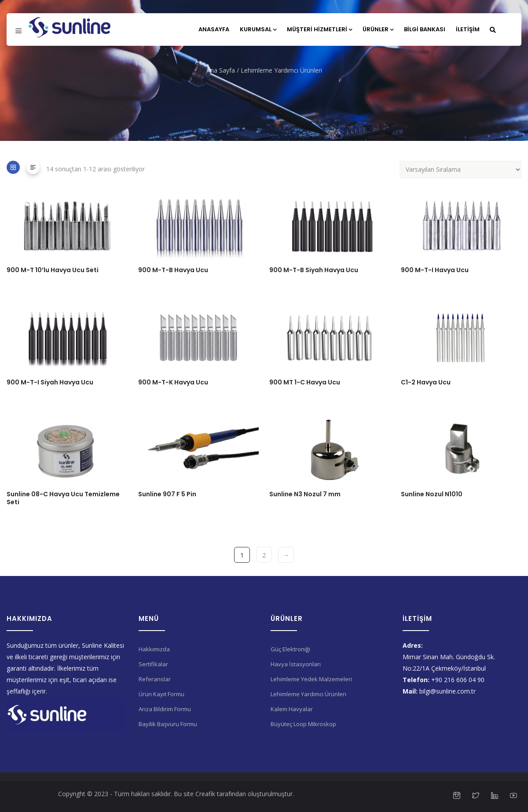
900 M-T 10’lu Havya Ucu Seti (53, 270)
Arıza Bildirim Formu (165, 709)
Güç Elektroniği (290, 649)
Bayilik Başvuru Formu (168, 724)
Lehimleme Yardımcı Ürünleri (308, 694)
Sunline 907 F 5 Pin (167, 494)
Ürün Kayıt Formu (161, 694)
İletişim (468, 29)
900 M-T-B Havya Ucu (173, 270)
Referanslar (155, 679)
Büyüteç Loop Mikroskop (303, 724)
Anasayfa (214, 29)
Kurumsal (258, 29)
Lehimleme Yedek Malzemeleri (311, 679)
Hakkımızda (154, 649)
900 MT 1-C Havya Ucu (305, 382)
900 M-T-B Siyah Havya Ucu (314, 270)
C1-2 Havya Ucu (426, 382)
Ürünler (378, 29)
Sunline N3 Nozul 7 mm (305, 494)
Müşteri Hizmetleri (319, 29)
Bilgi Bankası (425, 29)
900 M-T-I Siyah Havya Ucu (50, 382)
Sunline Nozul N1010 (432, 494)
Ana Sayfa (221, 70)
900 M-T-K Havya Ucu (173, 382)
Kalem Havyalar (292, 709)
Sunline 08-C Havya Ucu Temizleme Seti (63, 498)
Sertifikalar (153, 664)
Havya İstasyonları (296, 664)
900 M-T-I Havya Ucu (435, 270)
